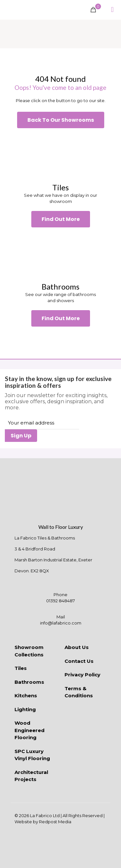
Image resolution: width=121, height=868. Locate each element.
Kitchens (26, 696)
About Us (77, 647)
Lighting (25, 709)
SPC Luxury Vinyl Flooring (32, 755)
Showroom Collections (29, 651)
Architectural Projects (31, 776)
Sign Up (21, 436)
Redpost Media (55, 822)
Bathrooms (29, 682)
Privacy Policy (82, 675)
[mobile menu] (112, 10)
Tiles (21, 668)
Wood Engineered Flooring (30, 730)
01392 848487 (60, 601)
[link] (60, 155)
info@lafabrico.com (61, 623)
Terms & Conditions (79, 692)
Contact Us (79, 661)
